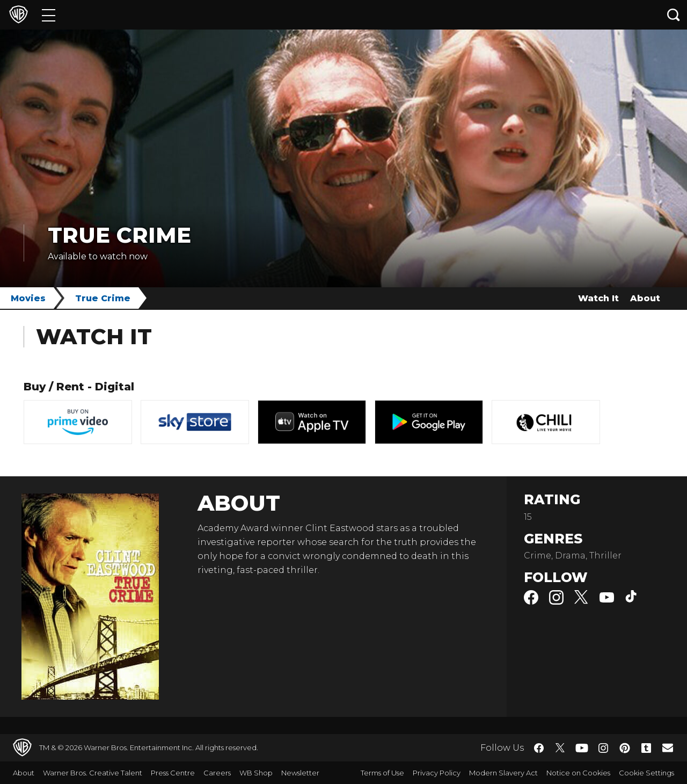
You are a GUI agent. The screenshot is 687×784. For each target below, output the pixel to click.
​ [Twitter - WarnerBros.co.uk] (560, 748)
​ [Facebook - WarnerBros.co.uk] (539, 748)
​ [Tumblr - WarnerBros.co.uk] (646, 748)
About (645, 298)
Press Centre (173, 773)
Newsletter (300, 773)
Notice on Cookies (578, 773)
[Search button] (674, 15)
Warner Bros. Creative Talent (93, 773)
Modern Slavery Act (503, 773)
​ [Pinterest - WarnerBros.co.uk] (625, 748)
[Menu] (49, 15)
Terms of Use (382, 773)
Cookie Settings (646, 773)
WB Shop (256, 773)
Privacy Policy (437, 773)
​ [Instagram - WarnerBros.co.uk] (603, 748)
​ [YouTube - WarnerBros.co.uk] (582, 748)
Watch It (598, 298)
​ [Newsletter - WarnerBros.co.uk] (668, 747)
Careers (217, 773)
